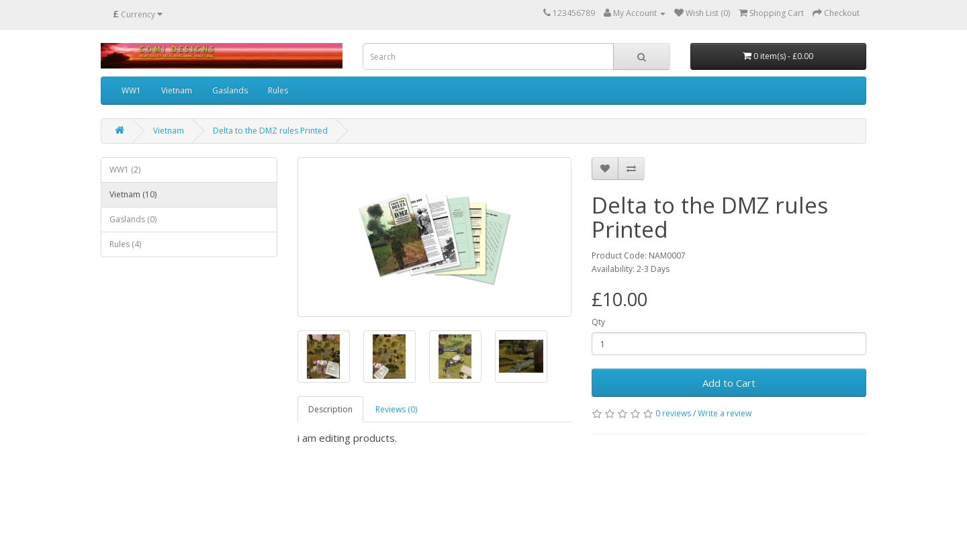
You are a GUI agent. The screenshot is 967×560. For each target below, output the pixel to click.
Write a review (725, 413)
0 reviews (673, 413)
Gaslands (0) (133, 219)
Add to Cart (729, 383)
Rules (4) (125, 244)
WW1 (131, 90)
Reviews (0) (396, 409)
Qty (598, 322)
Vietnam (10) (133, 194)
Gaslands (230, 90)
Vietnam (177, 90)
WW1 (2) (125, 170)
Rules (278, 90)
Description (330, 409)
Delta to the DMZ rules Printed (270, 131)
